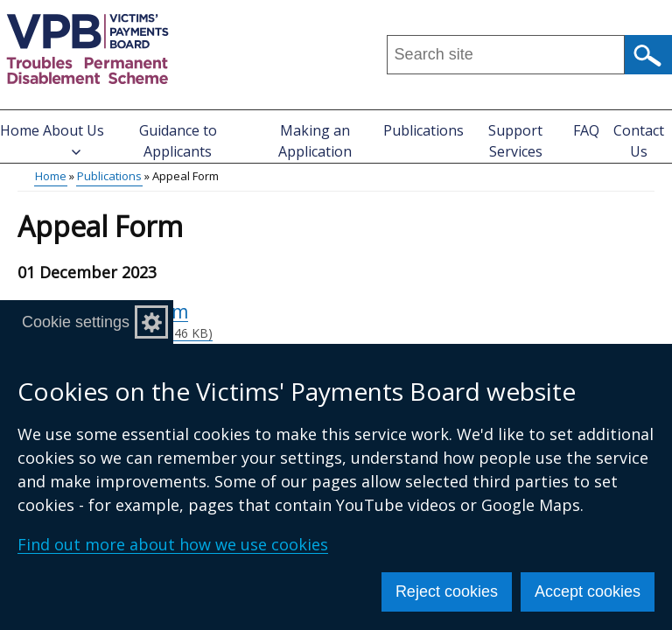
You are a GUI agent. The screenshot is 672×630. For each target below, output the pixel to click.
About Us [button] (73, 139)
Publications (423, 130)
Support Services (515, 141)
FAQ (586, 130)
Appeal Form (367, 321)
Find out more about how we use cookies (173, 544)
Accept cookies (588, 591)
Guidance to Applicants (178, 141)
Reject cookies (447, 591)
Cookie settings (76, 322)
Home (20, 130)
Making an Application (315, 141)
